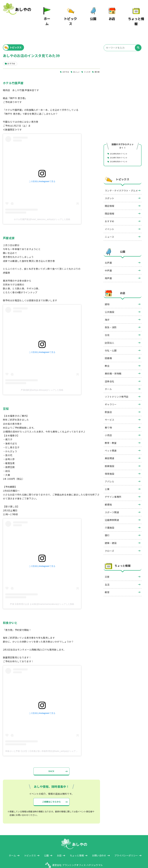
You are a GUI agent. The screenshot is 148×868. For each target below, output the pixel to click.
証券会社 (109, 368)
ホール (108, 376)
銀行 (107, 522)
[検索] (138, 34)
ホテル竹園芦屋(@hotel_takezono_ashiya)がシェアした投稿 (42, 206)
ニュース (109, 224)
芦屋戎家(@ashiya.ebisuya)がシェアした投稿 (42, 376)
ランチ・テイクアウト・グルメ (121, 177)
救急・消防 (111, 314)
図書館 (108, 345)
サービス (109, 406)
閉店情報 (109, 200)
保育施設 (109, 461)
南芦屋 (108, 265)
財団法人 (109, 330)
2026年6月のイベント (121, 140)
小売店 (108, 422)
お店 (116, 14)
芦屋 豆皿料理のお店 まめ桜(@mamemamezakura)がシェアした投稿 (42, 591)
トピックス (76, 14)
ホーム (55, 14)
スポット (109, 185)
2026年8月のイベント (121, 148)
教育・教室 (111, 430)
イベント (109, 216)
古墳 (107, 322)
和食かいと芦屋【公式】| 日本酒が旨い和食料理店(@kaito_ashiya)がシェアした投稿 (45, 738)
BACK (51, 758)
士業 (107, 476)
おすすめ (60, 58)
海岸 (107, 306)
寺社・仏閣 (111, 337)
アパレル (109, 468)
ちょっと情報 (138, 14)
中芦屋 (108, 257)
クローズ (109, 538)
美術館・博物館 (113, 360)
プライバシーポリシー (126, 845)
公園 (97, 14)
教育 (107, 579)
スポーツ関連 (112, 499)
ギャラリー (111, 391)
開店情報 (109, 193)
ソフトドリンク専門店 (117, 383)
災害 (107, 564)
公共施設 (109, 299)
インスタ (85, 58)
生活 (107, 571)
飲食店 (108, 399)
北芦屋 (108, 249)
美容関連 (109, 445)
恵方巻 (96, 58)
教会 (107, 353)
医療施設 (109, 453)
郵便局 (108, 491)
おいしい (73, 58)
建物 (107, 291)
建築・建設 (111, 530)
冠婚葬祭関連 (112, 507)
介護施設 (109, 514)
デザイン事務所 (113, 484)
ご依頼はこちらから (52, 790)
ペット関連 (111, 437)
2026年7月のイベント (121, 144)
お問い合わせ (99, 845)
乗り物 (108, 414)
